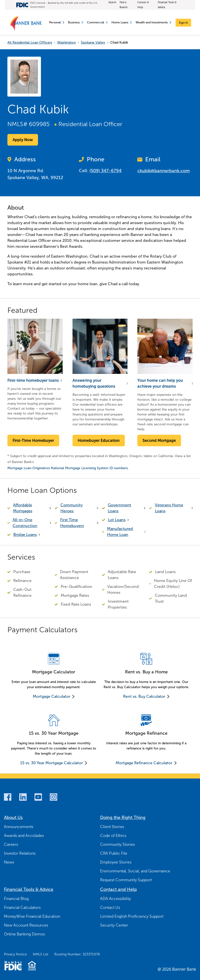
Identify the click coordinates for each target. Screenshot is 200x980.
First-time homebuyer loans (33, 380)
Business (76, 22)
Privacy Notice (15, 954)
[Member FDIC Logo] (13, 966)
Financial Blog (16, 899)
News (9, 862)
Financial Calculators (22, 907)
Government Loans (119, 508)
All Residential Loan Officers (30, 42)
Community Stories (118, 844)
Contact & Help (143, 5)
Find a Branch (124, 5)
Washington (66, 42)
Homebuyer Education (99, 440)
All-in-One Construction (25, 523)
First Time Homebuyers (72, 523)
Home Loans (122, 22)
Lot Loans (117, 520)
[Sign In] (183, 23)
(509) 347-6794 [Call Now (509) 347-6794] (106, 171)
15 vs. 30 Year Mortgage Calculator (52, 763)
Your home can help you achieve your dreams (160, 383)
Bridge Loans (25, 535)
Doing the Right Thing (123, 817)
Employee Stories (116, 862)
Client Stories (112, 827)
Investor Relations (20, 853)
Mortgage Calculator (52, 696)
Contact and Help (118, 889)
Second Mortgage (159, 440)
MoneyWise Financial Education (32, 916)
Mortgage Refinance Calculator (144, 763)
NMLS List (41, 954)
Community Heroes (72, 508)
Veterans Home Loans (169, 508)
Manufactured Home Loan (120, 532)
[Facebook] (8, 797)
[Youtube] (38, 797)
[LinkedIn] (23, 797)
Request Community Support (126, 880)
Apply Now (23, 140)
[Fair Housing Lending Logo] (32, 966)
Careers (11, 844)
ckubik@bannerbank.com (164, 171)
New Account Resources (26, 925)
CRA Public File (114, 853)
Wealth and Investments (153, 22)
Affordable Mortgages (23, 508)
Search (112, 2)
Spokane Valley (93, 42)
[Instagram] (54, 797)
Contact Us (110, 907)
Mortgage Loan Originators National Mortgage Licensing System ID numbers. (68, 468)
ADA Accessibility (116, 899)
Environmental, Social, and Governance (135, 871)
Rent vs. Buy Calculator (144, 696)
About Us (13, 817)
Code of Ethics (113, 836)
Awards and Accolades (24, 836)
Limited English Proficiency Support (132, 916)
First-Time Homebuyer (33, 440)
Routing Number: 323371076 (77, 954)
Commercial (97, 22)
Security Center (114, 925)
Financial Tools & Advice (167, 5)
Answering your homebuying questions (94, 383)
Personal (57, 22)
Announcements (19, 827)
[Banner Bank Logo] (26, 24)
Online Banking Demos (24, 934)
